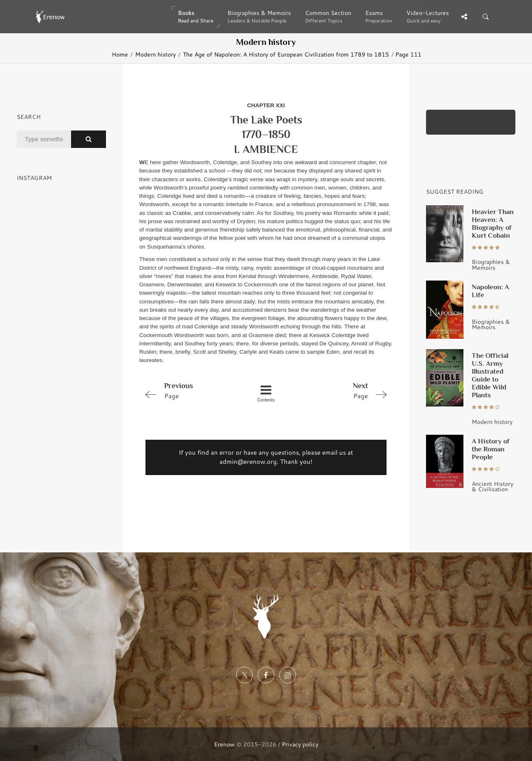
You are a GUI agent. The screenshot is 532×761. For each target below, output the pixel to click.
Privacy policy (300, 744)
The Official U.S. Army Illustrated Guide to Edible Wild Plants (490, 375)
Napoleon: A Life (490, 291)
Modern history (155, 54)
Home (120, 54)
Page (190, 390)
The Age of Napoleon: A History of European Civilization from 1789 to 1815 (286, 54)
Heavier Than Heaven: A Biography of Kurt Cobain (493, 223)
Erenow (224, 744)
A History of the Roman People (491, 449)
